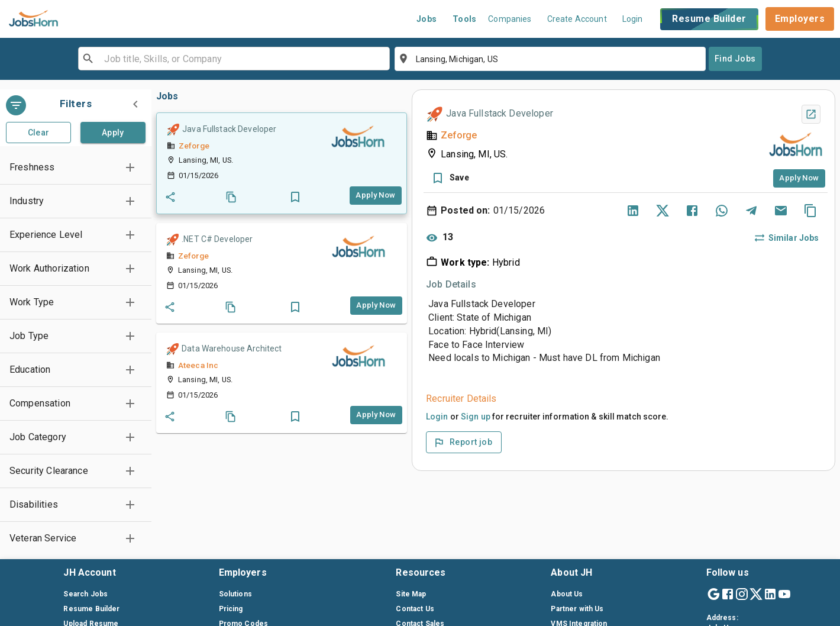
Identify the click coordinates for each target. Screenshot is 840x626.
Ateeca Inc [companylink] (198, 365)
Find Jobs (735, 59)
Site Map (411, 594)
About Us (567, 594)
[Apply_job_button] (375, 196)
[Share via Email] (781, 211)
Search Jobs (85, 594)
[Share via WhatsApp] (722, 211)
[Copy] (810, 211)
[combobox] (233, 59)
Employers (800, 19)
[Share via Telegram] (751, 211)
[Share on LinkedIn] (633, 211)
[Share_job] (170, 197)
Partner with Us (577, 609)
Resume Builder (709, 19)
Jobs (427, 19)
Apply (113, 133)
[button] (76, 167)
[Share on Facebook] (692, 211)
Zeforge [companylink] (194, 146)
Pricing (231, 609)
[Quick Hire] (173, 129)
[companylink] (358, 137)
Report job (463, 443)
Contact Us (415, 609)
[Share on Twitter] (663, 211)
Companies (510, 19)
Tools (465, 19)
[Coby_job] (231, 197)
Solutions (235, 594)
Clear (39, 133)
